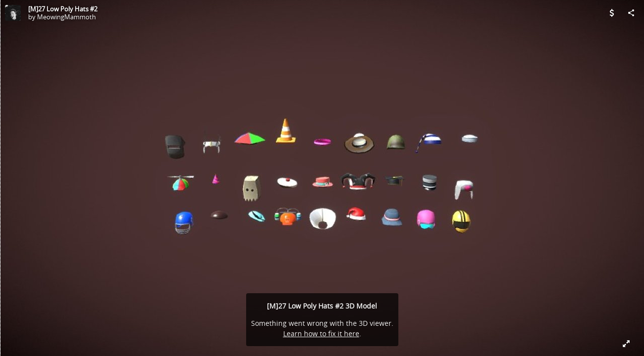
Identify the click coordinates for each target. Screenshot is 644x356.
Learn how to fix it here (321, 334)
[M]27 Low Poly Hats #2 (63, 9)
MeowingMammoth (66, 17)
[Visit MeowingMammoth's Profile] (13, 13)
